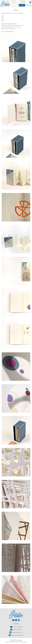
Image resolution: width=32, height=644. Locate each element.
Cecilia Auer (23, 642)
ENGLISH (28, 5)
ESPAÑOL (22, 5)
